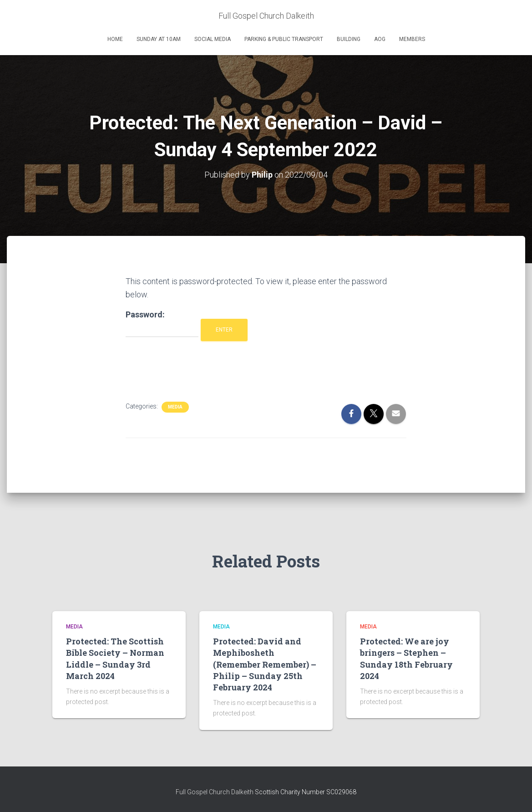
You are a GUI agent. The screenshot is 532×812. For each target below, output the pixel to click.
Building (349, 39)
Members (412, 39)
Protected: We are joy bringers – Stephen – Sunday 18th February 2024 (406, 659)
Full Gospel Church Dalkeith (215, 792)
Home (115, 39)
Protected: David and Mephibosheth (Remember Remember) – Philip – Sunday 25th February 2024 (265, 664)
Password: (162, 324)
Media (175, 407)
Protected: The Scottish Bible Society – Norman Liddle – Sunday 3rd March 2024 (115, 659)
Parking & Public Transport (284, 39)
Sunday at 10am (159, 39)
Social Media (213, 39)
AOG (380, 39)
